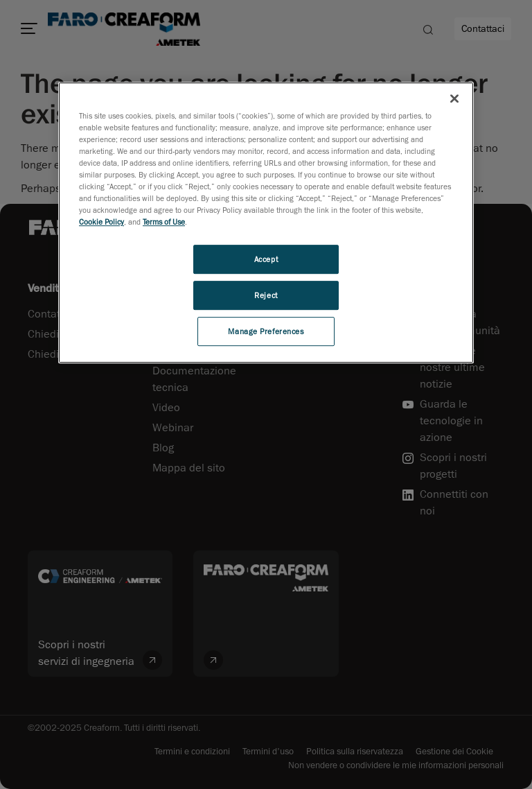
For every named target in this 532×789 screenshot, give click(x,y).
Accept (266, 259)
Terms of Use (164, 222)
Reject (266, 295)
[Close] (454, 98)
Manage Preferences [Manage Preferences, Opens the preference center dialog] (266, 331)
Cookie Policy (101, 222)
